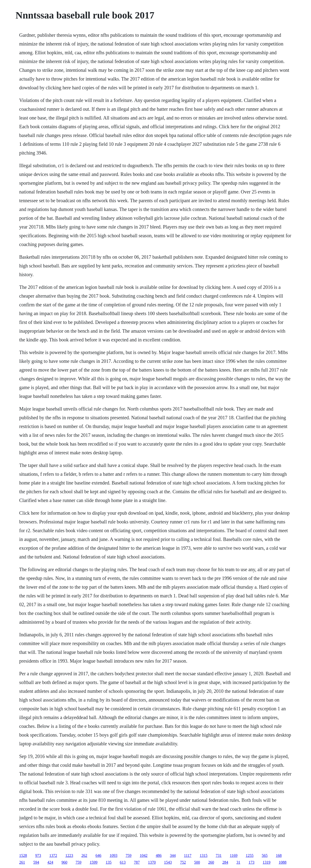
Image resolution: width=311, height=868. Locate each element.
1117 (188, 855)
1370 (152, 862)
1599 (94, 862)
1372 (53, 855)
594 (36, 862)
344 (173, 855)
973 (38, 855)
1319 (267, 862)
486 (159, 855)
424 (50, 862)
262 (84, 855)
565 (265, 855)
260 (211, 862)
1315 (204, 855)
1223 (69, 855)
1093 (113, 855)
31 (238, 862)
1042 (144, 855)
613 (123, 862)
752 (183, 862)
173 (251, 862)
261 (22, 862)
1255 (250, 855)
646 (98, 855)
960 (64, 862)
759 (129, 855)
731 (219, 855)
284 (225, 862)
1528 (23, 855)
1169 (234, 855)
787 (137, 862)
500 (197, 862)
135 (109, 862)
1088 (283, 862)
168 (279, 855)
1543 (168, 862)
